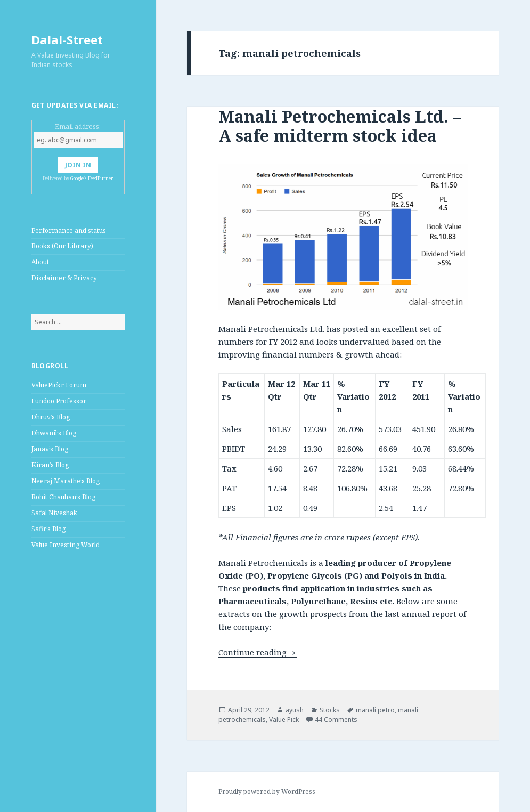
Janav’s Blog (50, 449)
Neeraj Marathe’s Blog (66, 481)
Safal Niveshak (54, 513)
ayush (295, 710)
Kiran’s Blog (50, 465)
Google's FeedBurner (92, 178)
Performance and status (69, 230)
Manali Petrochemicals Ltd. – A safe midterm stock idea (340, 126)
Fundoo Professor (59, 401)
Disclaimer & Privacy (64, 278)
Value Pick (284, 720)
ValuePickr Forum (59, 385)
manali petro (375, 710)
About (40, 262)
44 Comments (336, 720)
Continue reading (258, 652)
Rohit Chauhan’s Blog (63, 497)
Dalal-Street (67, 39)
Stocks (330, 710)
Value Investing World (66, 545)
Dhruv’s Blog (51, 417)
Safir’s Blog (48, 529)
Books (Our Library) (62, 246)
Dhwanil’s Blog (54, 433)
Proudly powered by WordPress (267, 791)
